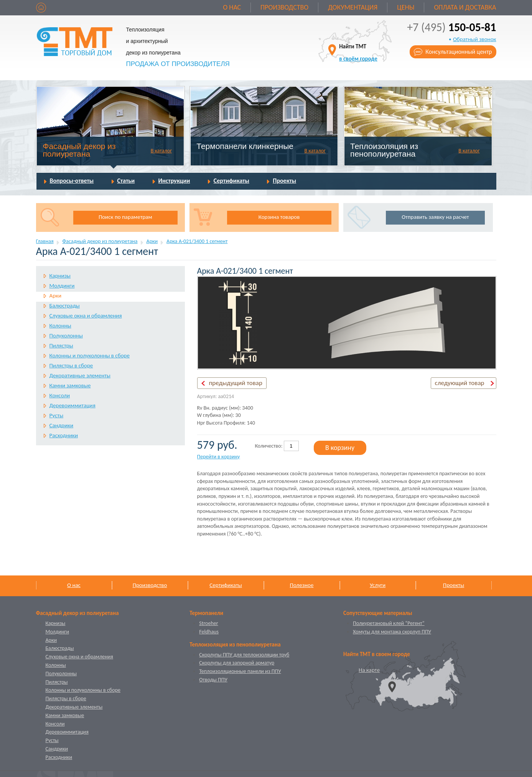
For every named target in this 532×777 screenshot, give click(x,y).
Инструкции (174, 181)
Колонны (60, 326)
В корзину (340, 448)
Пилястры (61, 346)
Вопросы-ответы (72, 181)
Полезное (302, 585)
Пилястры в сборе (71, 365)
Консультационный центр (459, 52)
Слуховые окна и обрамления (86, 316)
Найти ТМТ (358, 52)
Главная (45, 241)
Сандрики (62, 425)
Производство (284, 7)
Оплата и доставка (465, 7)
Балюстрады (65, 306)
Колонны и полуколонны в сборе (90, 355)
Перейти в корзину (219, 457)
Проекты (284, 181)
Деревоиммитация (72, 405)
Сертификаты (231, 181)
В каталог (161, 151)
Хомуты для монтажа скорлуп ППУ (392, 632)
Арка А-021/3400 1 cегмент (197, 241)
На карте (369, 670)
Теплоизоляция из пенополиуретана (384, 150)
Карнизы (60, 276)
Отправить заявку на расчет (435, 217)
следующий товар (460, 383)
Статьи (126, 181)
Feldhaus (209, 632)
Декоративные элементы (80, 375)
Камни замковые (70, 385)
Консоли (60, 395)
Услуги (378, 585)
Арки (152, 241)
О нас (232, 7)
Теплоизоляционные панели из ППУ (240, 671)
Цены (406, 7)
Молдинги (62, 286)
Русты (57, 415)
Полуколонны (66, 336)
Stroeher (208, 623)
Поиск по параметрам (125, 217)
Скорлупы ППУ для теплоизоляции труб (244, 655)
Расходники (64, 435)
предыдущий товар (236, 383)
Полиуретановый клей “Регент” (389, 623)
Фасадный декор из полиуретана (79, 150)
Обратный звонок (475, 39)
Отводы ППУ (213, 680)
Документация (353, 7)
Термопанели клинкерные (245, 146)
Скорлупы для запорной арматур (237, 663)
